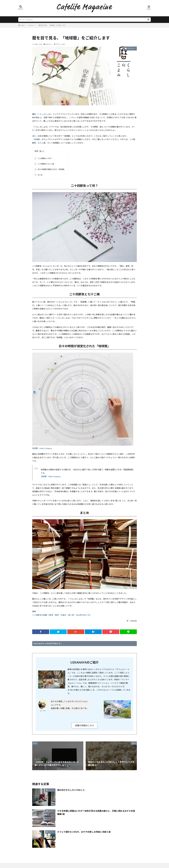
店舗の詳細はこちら (84, 725)
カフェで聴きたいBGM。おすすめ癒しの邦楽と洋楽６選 (84, 832)
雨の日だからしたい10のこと (71, 790)
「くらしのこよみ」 (44, 114)
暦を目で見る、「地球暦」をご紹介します (52, 25)
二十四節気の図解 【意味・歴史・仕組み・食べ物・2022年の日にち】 (62, 615)
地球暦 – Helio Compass (42, 448)
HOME (22, 25)
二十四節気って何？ (43, 158)
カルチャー (32, 25)
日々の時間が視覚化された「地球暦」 (50, 169)
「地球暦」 (37, 139)
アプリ (58, 44)
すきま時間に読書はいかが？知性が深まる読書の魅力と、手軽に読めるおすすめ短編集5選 (96, 812)
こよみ (63, 44)
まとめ (38, 175)
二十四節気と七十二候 (44, 164)
